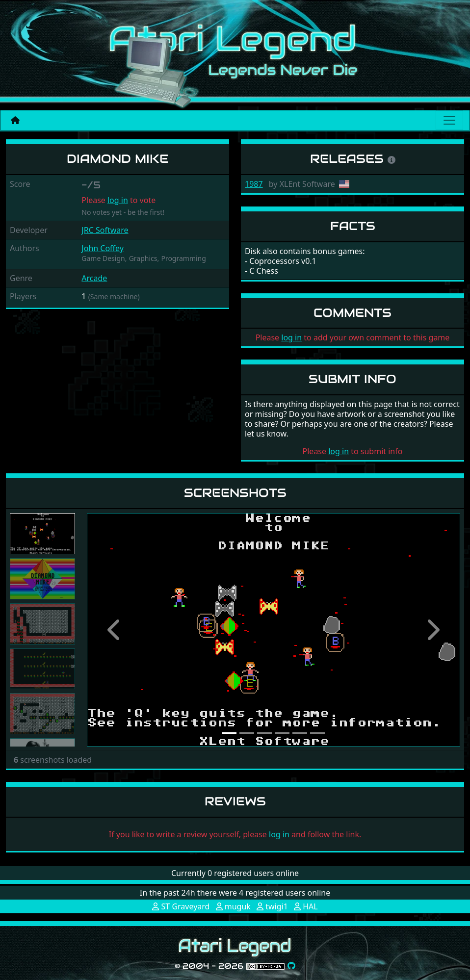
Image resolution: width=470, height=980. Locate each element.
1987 (254, 184)
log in (118, 200)
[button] (115, 630)
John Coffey (103, 248)
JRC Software (105, 230)
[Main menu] (449, 120)
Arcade (94, 278)
